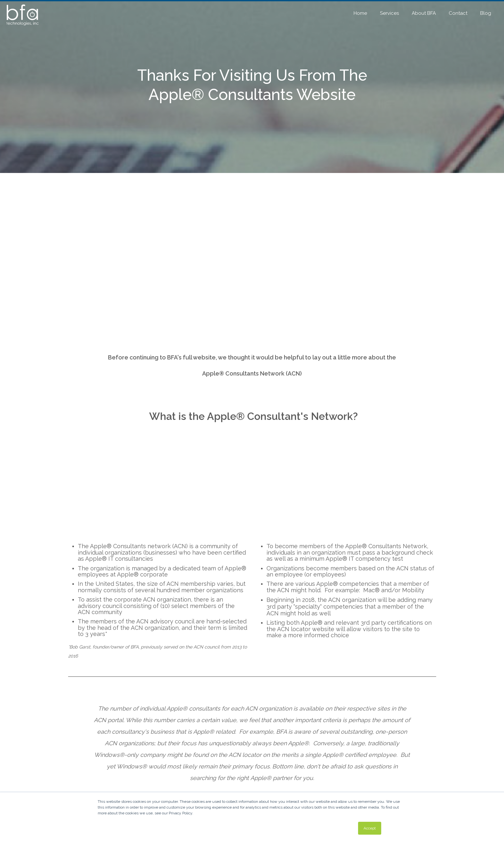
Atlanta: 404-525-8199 (284, 780)
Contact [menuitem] (458, 13)
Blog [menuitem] (486, 13)
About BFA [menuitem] (424, 13)
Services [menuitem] (389, 13)
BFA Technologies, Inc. (283, 769)
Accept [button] (370, 828)
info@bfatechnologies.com (289, 791)
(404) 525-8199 (155, 714)
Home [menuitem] (360, 13)
